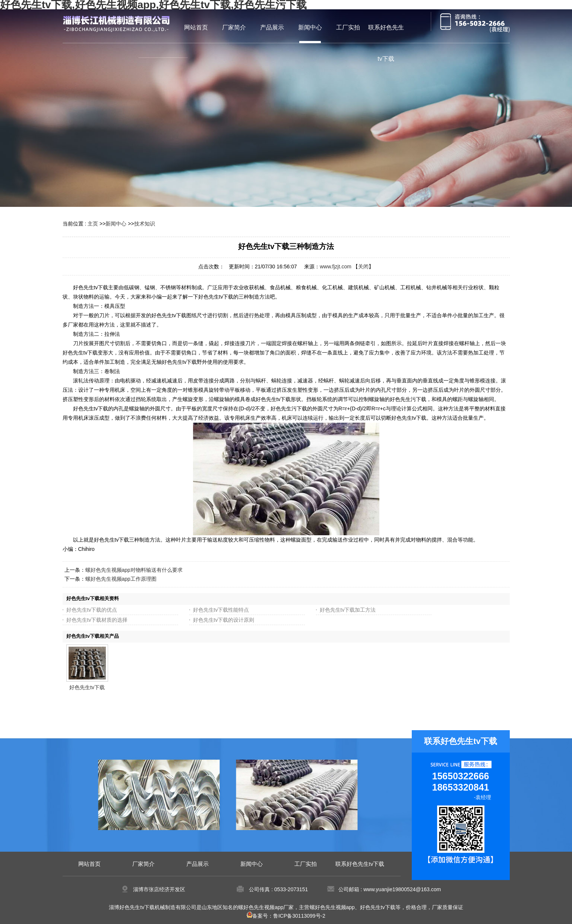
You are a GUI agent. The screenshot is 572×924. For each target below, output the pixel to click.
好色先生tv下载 (87, 687)
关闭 (363, 267)
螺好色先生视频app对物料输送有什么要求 (134, 570)
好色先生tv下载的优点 (92, 610)
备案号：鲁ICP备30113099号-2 (286, 916)
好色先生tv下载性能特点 (221, 610)
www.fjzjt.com (336, 267)
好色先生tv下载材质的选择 (97, 620)
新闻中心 (116, 224)
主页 (93, 224)
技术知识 (145, 224)
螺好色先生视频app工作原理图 (121, 579)
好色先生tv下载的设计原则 (224, 620)
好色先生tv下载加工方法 (348, 610)
